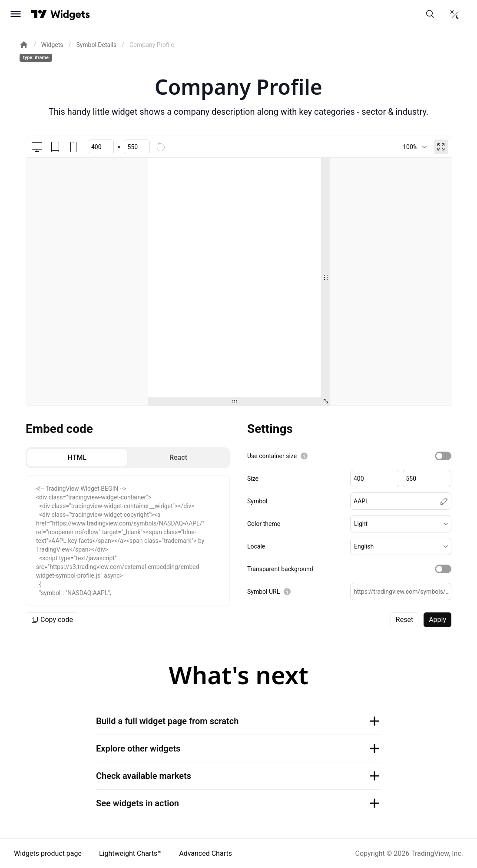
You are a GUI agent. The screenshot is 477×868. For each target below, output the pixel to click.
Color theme (264, 524)
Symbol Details (96, 45)
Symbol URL (263, 592)
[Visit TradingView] (39, 14)
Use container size (272, 456)
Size (253, 479)
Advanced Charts (205, 853)
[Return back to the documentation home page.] (24, 45)
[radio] (77, 458)
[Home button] (70, 14)
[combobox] (415, 147)
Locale (256, 546)
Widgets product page (48, 853)
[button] (401, 524)
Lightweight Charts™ (130, 853)
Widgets (52, 45)
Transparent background (280, 569)
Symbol (257, 501)
